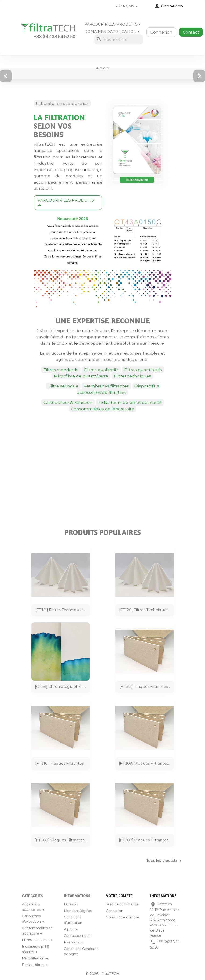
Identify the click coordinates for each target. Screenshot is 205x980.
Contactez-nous (77, 936)
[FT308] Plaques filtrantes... (61, 840)
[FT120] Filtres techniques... (145, 610)
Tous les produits (165, 861)
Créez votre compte (123, 917)
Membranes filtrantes (106, 386)
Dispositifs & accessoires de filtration (118, 389)
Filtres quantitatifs (143, 370)
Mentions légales (78, 911)
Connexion (161, 32)
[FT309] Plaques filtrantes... (145, 763)
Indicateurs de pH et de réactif (130, 402)
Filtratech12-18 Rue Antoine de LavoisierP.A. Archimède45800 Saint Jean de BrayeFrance (165, 920)
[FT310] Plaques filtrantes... (60, 763)
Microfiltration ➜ (35, 958)
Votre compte (119, 896)
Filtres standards (61, 370)
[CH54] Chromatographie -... (60, 687)
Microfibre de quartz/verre (81, 376)
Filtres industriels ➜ (37, 940)
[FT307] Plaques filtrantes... (145, 840)
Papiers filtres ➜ (35, 965)
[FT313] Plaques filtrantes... (145, 687)
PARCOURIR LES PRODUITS (66, 203)
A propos (71, 929)
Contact (191, 32)
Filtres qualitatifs (101, 370)
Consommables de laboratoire (102, 409)
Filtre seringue (63, 386)
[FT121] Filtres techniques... (60, 610)
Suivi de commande (122, 904)
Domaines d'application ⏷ (112, 32)
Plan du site (74, 942)
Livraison (71, 904)
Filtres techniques (133, 376)
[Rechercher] (119, 39)
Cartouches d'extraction (68, 402)
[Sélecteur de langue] (130, 7)
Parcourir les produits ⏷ (112, 24)
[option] (102, 71)
